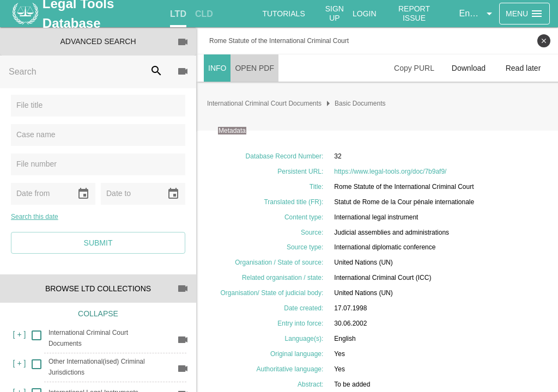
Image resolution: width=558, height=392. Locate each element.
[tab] (178, 14)
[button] (477, 14)
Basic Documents (360, 103)
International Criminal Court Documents (264, 103)
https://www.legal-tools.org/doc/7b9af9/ (390, 171)
